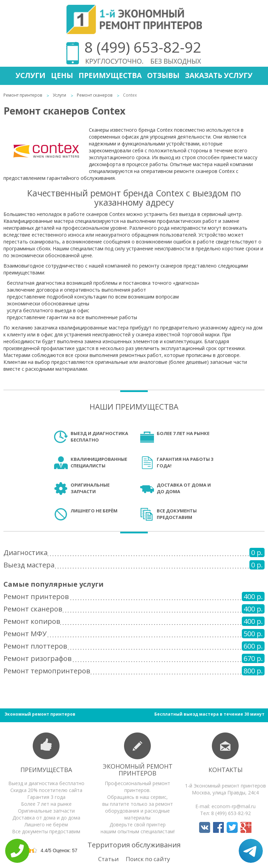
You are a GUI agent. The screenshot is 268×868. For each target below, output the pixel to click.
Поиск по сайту (148, 859)
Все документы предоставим (177, 514)
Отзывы (163, 75)
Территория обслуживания (134, 845)
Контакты (225, 770)
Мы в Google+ (246, 827)
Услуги (30, 75)
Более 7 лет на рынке (183, 433)
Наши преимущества (134, 406)
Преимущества (110, 75)
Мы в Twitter (232, 827)
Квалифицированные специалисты (99, 462)
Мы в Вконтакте (205, 827)
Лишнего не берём (94, 511)
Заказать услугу (219, 75)
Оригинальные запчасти (90, 488)
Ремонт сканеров (95, 95)
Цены (62, 75)
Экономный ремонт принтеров (138, 770)
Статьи (109, 859)
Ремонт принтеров (23, 95)
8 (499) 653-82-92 (143, 47)
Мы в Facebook (218, 827)
